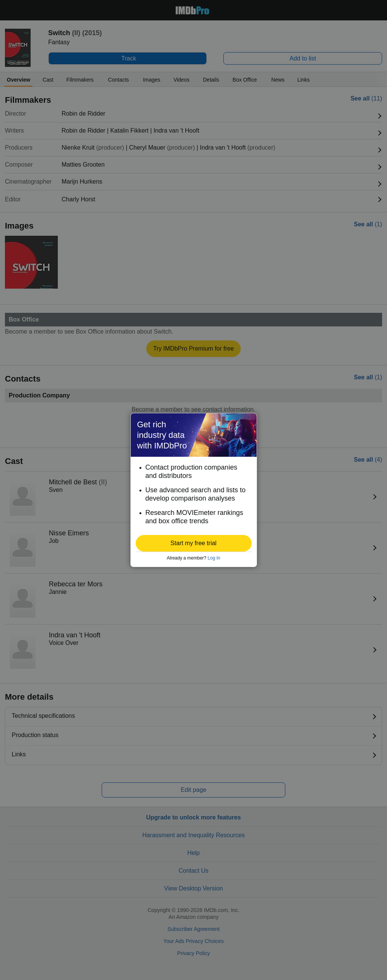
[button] (194, 543)
